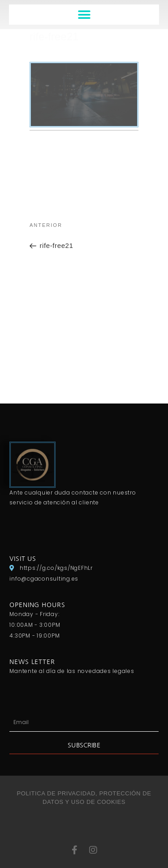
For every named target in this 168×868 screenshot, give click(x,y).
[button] (84, 15)
